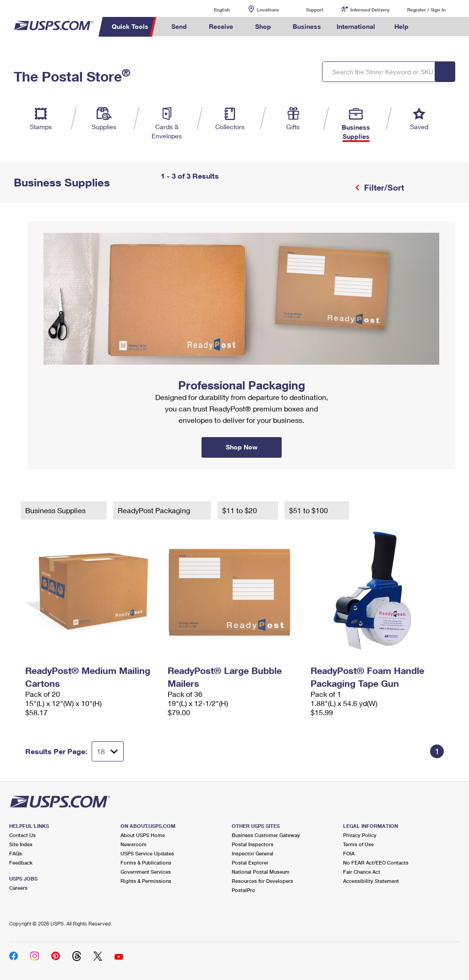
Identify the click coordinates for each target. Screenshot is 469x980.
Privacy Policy (360, 835)
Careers (18, 888)
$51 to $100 (309, 510)
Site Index (21, 844)
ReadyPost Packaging (155, 510)
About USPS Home (143, 835)
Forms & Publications (146, 862)
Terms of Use (358, 844)
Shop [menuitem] (263, 26)
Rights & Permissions (146, 881)
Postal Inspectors (253, 844)
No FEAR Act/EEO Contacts (376, 862)
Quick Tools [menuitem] (130, 26)
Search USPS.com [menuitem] (432, 27)
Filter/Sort (383, 187)
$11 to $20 (240, 510)
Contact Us (22, 835)
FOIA (349, 853)
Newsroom (134, 844)
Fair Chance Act (362, 872)
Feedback (21, 862)
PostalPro (243, 890)
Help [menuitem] (401, 26)
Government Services (146, 872)
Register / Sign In (426, 10)
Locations (268, 10)
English (213, 9)
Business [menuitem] (307, 26)
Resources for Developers (262, 881)
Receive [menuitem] (221, 26)
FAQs (16, 853)
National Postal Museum (261, 872)
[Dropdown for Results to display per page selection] (108, 751)
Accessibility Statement (371, 881)
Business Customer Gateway (266, 835)
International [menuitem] (356, 26)
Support (315, 10)
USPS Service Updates (147, 853)
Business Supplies (56, 510)
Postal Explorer (250, 862)
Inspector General (253, 853)
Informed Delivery (370, 10)
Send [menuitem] (179, 26)
